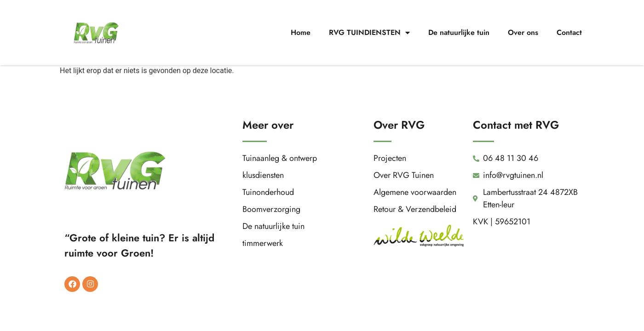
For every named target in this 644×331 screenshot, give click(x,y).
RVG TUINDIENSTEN (369, 33)
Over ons (523, 32)
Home (301, 32)
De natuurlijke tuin (459, 32)
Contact (569, 32)
